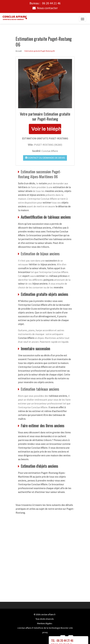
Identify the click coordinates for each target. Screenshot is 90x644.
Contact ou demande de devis (45, 158)
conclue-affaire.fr (48, 614)
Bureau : (45, 3)
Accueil (19, 51)
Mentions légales (45, 623)
